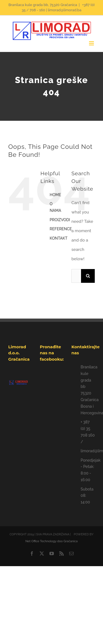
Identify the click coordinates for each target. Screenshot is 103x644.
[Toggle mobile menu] (92, 43)
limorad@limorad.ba (88, 451)
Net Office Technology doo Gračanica (51, 541)
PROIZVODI (60, 220)
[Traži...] (76, 276)
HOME (55, 195)
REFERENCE (61, 229)
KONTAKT (59, 238)
